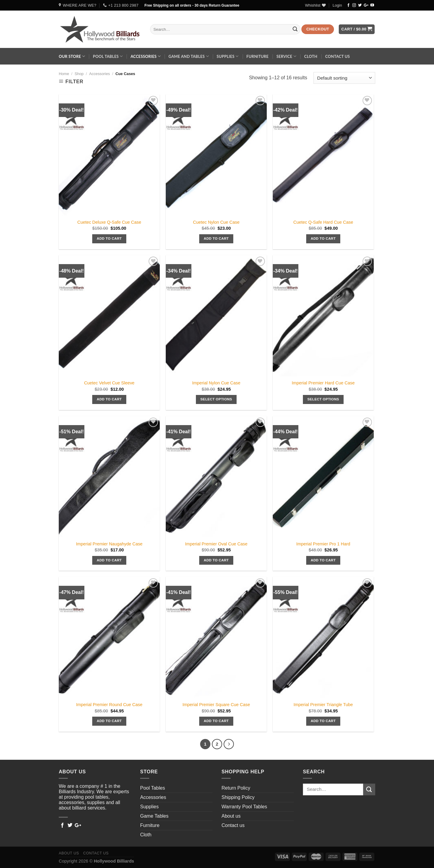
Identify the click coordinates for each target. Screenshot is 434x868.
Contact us (338, 56)
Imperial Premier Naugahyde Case (109, 544)
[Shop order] (344, 78)
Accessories (146, 56)
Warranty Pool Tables (244, 807)
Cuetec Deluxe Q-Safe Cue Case (109, 222)
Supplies (228, 56)
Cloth (311, 56)
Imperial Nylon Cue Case (216, 383)
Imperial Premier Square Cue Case (216, 705)
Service (286, 56)
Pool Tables (108, 56)
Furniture (257, 56)
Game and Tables (189, 56)
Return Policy (236, 788)
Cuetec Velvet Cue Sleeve (109, 383)
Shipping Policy (238, 797)
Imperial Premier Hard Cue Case (323, 383)
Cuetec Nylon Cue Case (216, 222)
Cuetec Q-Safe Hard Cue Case (323, 222)
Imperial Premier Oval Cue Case (216, 544)
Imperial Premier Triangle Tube (323, 705)
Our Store (72, 56)
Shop (79, 74)
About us (231, 816)
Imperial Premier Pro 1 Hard (323, 544)
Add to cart (109, 238)
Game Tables (154, 816)
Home (64, 74)
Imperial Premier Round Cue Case (109, 705)
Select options (216, 399)
